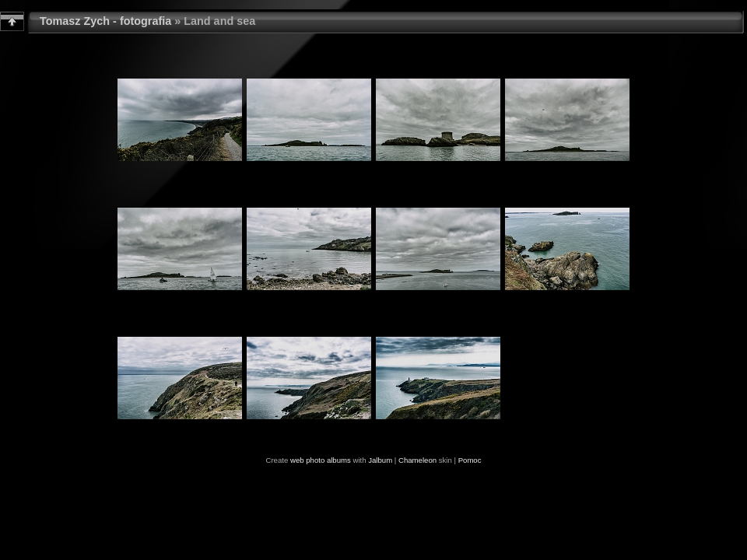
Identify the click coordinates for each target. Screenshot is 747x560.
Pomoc (470, 460)
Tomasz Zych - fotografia (105, 21)
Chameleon (417, 460)
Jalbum (380, 460)
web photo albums (321, 460)
